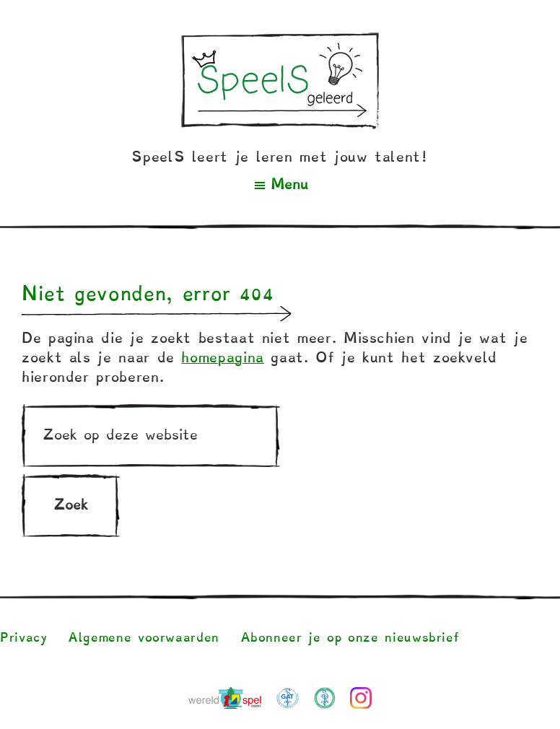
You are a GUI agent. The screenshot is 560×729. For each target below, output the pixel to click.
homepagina (222, 358)
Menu (289, 184)
